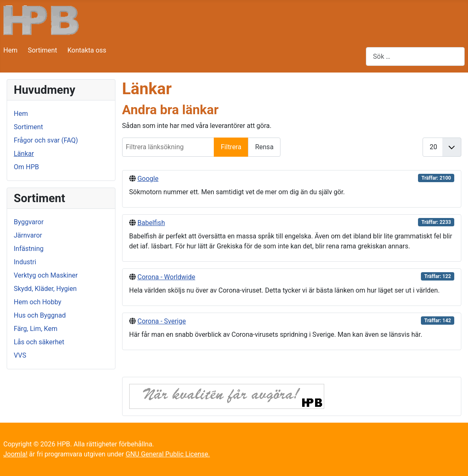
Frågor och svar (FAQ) (46, 140)
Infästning (29, 249)
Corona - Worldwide (166, 277)
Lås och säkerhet (39, 342)
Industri (25, 262)
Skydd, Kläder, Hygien (45, 289)
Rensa (264, 147)
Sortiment (43, 50)
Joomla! (15, 454)
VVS (20, 355)
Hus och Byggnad (40, 315)
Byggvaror (29, 222)
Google (148, 179)
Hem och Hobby (38, 302)
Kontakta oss (87, 50)
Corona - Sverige (162, 321)
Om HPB (26, 167)
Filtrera (231, 147)
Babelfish (151, 223)
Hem (10, 50)
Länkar (24, 154)
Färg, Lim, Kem (36, 329)
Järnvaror (28, 235)
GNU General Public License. (168, 454)
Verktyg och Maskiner (46, 275)
